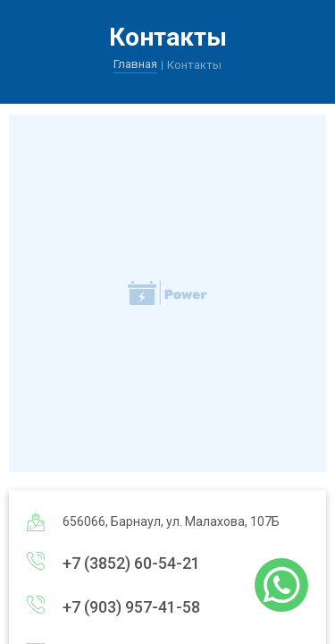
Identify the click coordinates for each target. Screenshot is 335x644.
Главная (135, 64)
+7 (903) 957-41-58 (131, 607)
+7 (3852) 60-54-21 (131, 563)
